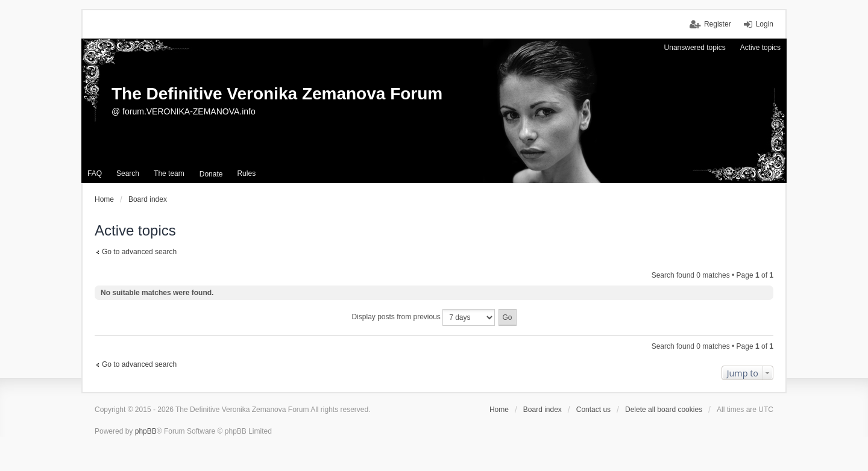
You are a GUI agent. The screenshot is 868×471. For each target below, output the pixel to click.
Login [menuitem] (765, 24)
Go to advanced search (139, 252)
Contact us (593, 410)
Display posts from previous (423, 317)
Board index (542, 410)
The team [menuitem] (169, 173)
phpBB (146, 431)
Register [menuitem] (718, 24)
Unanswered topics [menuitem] (695, 48)
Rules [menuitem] (246, 173)
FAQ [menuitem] (95, 173)
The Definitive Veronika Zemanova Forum (277, 94)
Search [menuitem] (128, 173)
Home (499, 410)
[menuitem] (211, 174)
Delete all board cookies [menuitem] (664, 410)
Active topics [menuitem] (760, 48)
